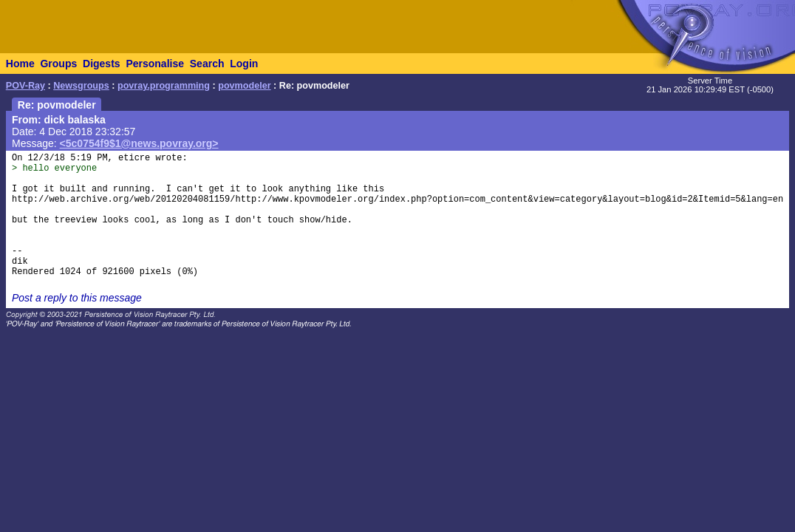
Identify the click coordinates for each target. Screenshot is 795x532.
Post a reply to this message (77, 298)
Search (207, 64)
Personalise (155, 64)
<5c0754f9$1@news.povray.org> (139, 143)
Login (244, 64)
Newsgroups (81, 86)
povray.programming (164, 86)
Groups (58, 64)
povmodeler (244, 86)
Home (20, 64)
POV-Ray (25, 86)
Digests (102, 64)
